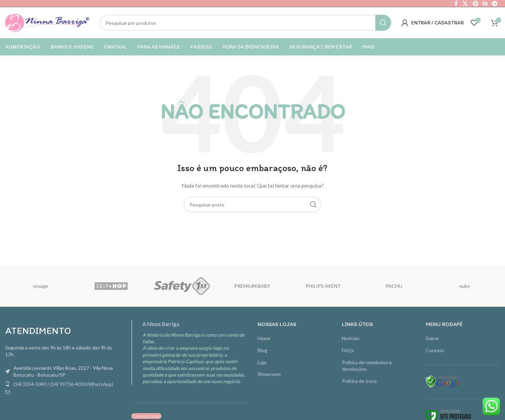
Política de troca (359, 381)
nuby (465, 286)
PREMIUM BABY (252, 286)
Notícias (351, 338)
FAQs (348, 350)
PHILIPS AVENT (323, 286)
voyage (40, 286)
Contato (435, 350)
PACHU (394, 286)
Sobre (432, 338)
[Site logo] (47, 22)
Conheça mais (146, 416)
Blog (262, 350)
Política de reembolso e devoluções (367, 366)
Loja (262, 362)
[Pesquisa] (245, 23)
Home (264, 338)
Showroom (269, 374)
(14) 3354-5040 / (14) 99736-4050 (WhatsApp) (63, 384)
